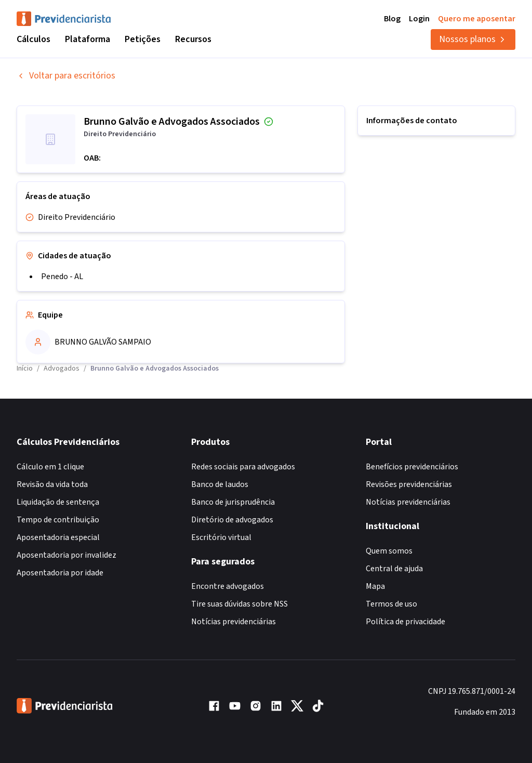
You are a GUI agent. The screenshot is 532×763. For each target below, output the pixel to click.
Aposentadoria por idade (60, 573)
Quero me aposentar (477, 19)
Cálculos (34, 39)
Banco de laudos (220, 484)
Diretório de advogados (232, 520)
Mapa (375, 586)
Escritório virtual (221, 537)
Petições (143, 39)
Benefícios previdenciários (412, 467)
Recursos (193, 39)
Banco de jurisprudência (233, 502)
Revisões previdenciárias (409, 484)
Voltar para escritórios (66, 76)
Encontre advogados (228, 586)
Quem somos (389, 551)
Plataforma (88, 39)
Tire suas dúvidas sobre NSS (240, 604)
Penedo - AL (62, 277)
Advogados (62, 369)
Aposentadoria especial (58, 537)
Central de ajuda (394, 569)
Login (419, 19)
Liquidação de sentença (58, 502)
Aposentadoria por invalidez (66, 555)
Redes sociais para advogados (243, 467)
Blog (392, 19)
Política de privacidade (405, 622)
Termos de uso (391, 604)
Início (25, 369)
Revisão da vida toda (52, 484)
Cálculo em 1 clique (50, 467)
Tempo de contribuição (58, 520)
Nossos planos (473, 39)
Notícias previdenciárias (234, 622)
